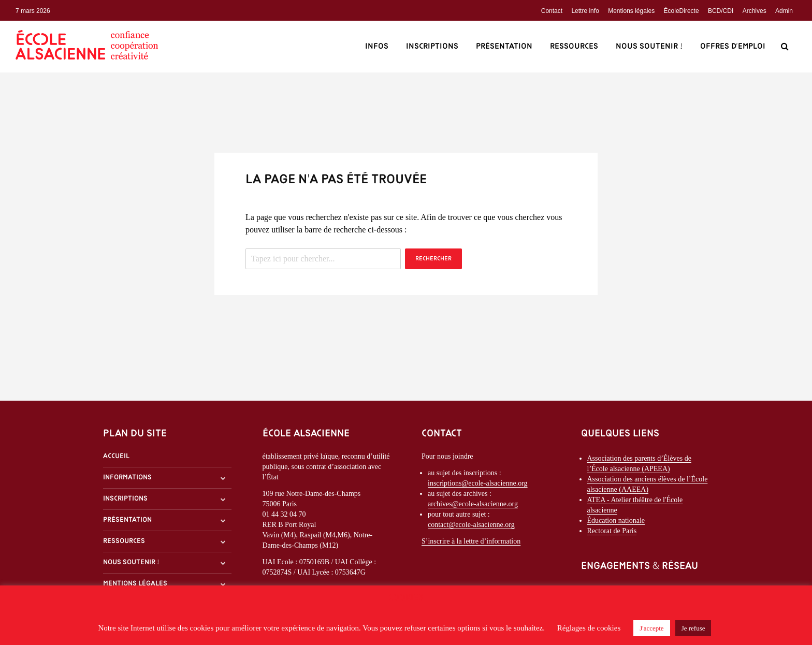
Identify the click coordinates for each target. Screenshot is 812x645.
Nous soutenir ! (649, 47)
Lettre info (585, 11)
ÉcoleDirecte (682, 11)
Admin (784, 11)
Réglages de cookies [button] (589, 628)
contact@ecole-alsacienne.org (471, 525)
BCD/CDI (721, 11)
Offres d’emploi (733, 47)
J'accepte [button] (651, 628)
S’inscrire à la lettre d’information (471, 541)
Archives (755, 11)
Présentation (504, 47)
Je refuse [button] (693, 628)
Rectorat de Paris (612, 531)
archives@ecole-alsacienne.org (473, 504)
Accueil (116, 456)
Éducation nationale (616, 521)
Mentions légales (631, 11)
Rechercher (433, 259)
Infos (377, 47)
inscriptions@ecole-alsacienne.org (478, 483)
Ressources (574, 47)
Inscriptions (432, 47)
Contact (552, 11)
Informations (127, 478)
